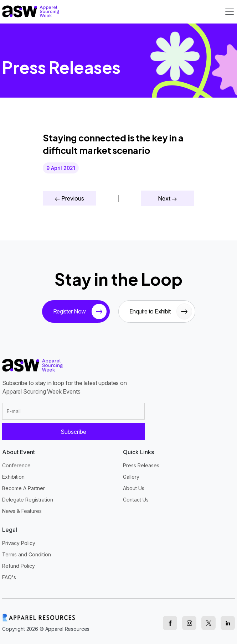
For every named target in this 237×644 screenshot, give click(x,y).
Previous (69, 198)
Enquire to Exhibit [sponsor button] (161, 311)
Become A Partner (24, 488)
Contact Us (136, 500)
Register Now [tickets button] (80, 311)
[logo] (31, 11)
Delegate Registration (28, 500)
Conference (16, 465)
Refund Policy (19, 566)
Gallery (131, 477)
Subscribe (73, 432)
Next (167, 198)
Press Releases (141, 465)
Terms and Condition (27, 554)
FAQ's (9, 577)
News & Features (22, 511)
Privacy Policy (19, 543)
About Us (134, 488)
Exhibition (13, 477)
